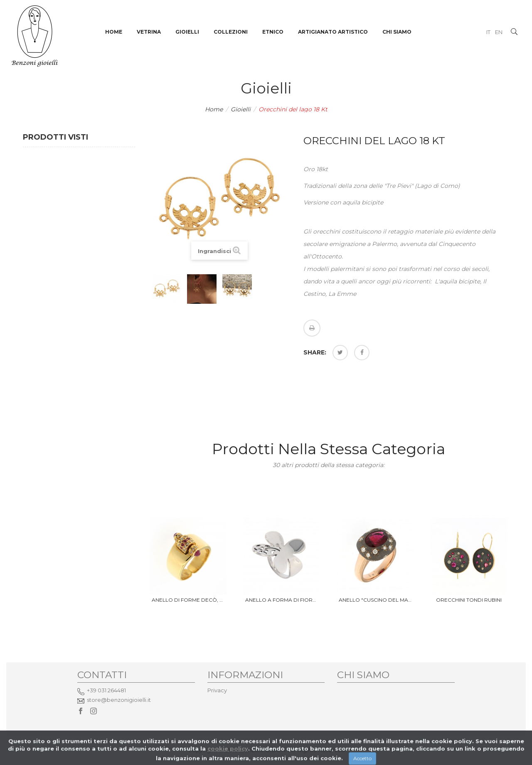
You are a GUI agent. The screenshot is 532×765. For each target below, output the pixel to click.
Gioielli (241, 109)
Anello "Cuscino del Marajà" (375, 600)
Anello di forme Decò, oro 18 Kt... (188, 600)
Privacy (217, 690)
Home (214, 109)
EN (499, 32)
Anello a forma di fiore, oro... (282, 600)
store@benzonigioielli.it (119, 700)
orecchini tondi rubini (469, 600)
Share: (315, 352)
